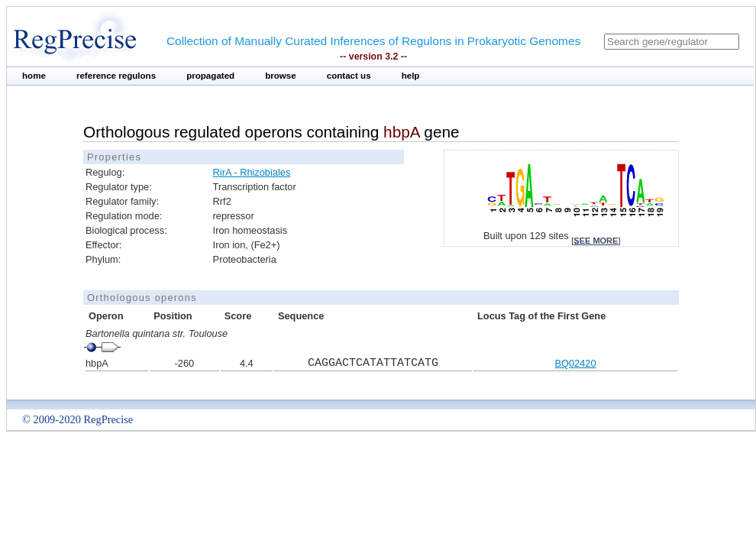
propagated (210, 76)
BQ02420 (575, 363)
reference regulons (116, 76)
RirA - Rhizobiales (252, 172)
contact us (349, 76)
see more (596, 241)
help (411, 76)
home (34, 76)
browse (281, 76)
